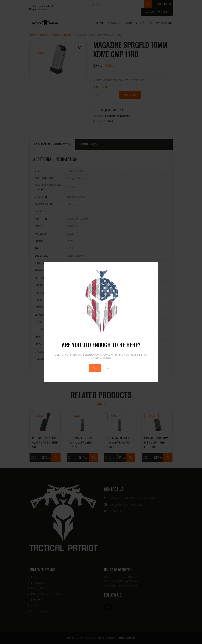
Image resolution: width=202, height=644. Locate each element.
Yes (95, 368)
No (107, 368)
